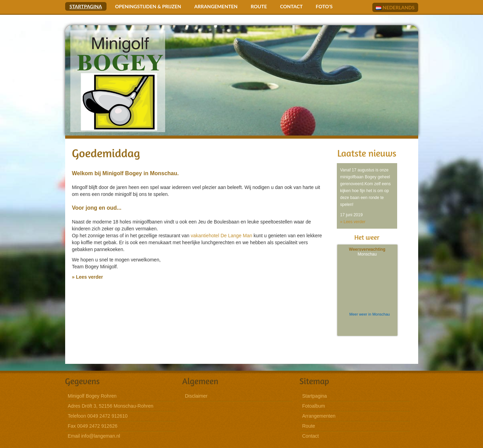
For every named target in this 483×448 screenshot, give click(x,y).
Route (259, 6)
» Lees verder (88, 277)
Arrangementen (216, 6)
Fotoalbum (314, 406)
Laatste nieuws (367, 153)
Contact (291, 6)
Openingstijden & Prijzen (148, 6)
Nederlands (395, 7)
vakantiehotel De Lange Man (221, 236)
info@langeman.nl (100, 436)
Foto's (324, 6)
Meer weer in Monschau (369, 314)
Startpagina (86, 6)
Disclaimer (196, 396)
